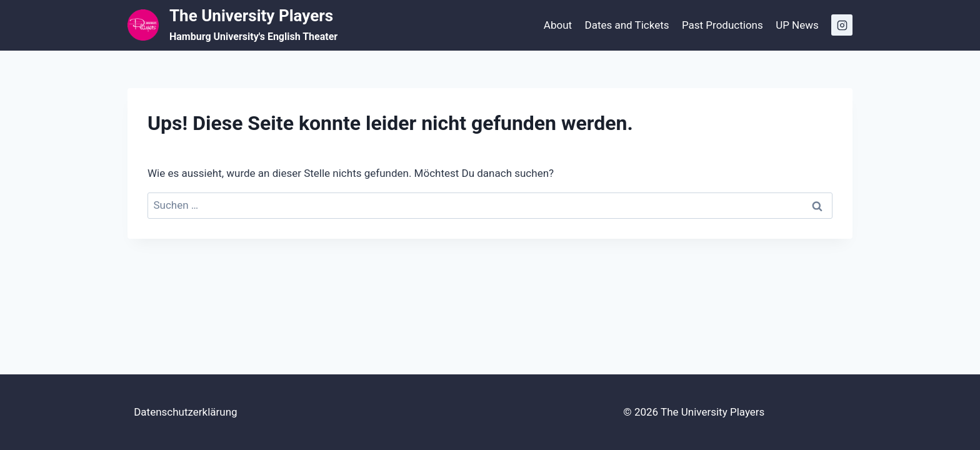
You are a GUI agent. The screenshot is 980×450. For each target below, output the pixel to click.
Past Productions (722, 25)
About (558, 25)
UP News (797, 25)
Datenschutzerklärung (185, 412)
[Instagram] (842, 25)
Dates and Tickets (627, 25)
